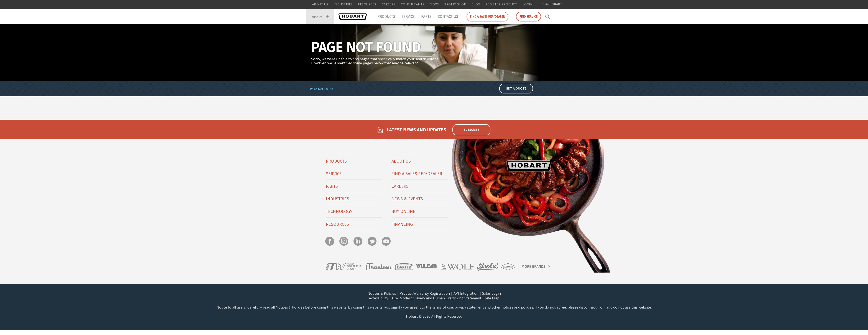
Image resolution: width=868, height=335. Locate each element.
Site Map (492, 298)
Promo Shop (455, 4)
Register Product (501, 4)
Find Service (529, 16)
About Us (320, 4)
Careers (389, 4)
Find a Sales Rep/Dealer (487, 16)
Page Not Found (321, 89)
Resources (367, 4)
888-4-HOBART (550, 4)
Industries (343, 4)
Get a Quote (516, 89)
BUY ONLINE (403, 212)
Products (386, 16)
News (434, 4)
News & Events (407, 199)
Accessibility (379, 298)
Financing (402, 224)
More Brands (533, 267)
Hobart (353, 17)
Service (408, 16)
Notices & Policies (382, 294)
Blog (476, 4)
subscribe (471, 130)
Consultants (413, 4)
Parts (426, 16)
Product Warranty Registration (425, 294)
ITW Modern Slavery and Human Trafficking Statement (437, 298)
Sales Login (492, 294)
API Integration (466, 294)
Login (528, 4)
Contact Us (448, 16)
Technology (339, 212)
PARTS (332, 187)
